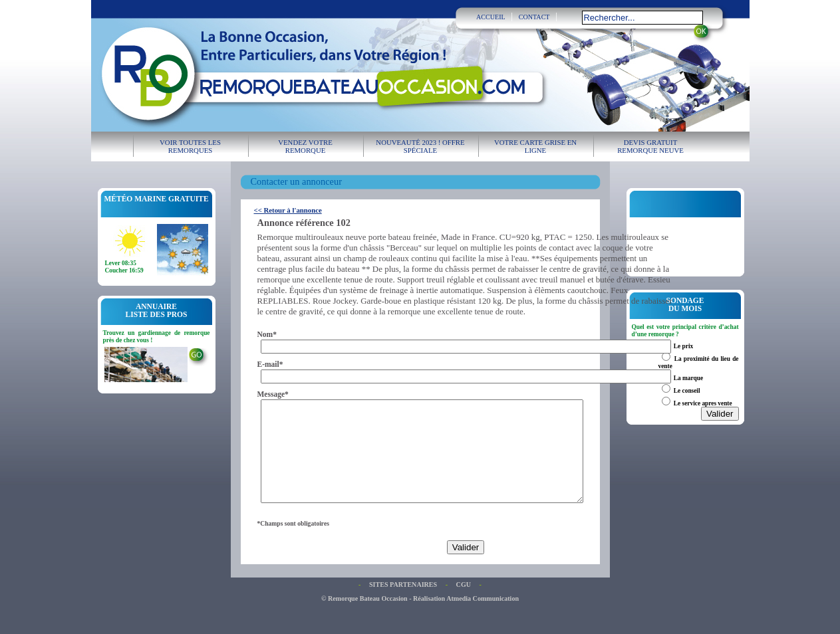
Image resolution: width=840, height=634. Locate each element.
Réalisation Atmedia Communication (466, 618)
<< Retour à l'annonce (288, 210)
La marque (688, 378)
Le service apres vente (703, 403)
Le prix (683, 346)
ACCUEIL (491, 17)
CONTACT (534, 17)
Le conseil (687, 391)
